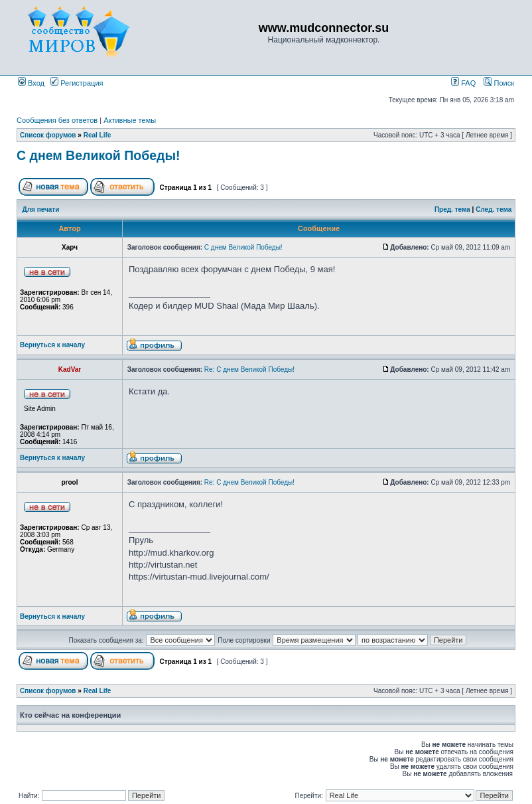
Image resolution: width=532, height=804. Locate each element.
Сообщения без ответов (57, 120)
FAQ (463, 83)
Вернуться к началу (52, 345)
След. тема (494, 209)
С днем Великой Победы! (99, 155)
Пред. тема (452, 209)
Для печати (41, 209)
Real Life (98, 135)
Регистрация (77, 83)
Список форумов (48, 135)
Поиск (499, 83)
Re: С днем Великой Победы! (249, 369)
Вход (31, 83)
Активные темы (130, 120)
